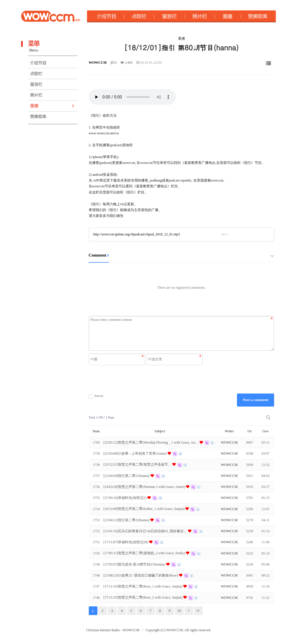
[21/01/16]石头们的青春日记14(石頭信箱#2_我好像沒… (146, 531)
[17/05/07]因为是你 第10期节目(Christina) (135, 564)
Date (266, 431)
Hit (250, 431)
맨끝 (198, 611)
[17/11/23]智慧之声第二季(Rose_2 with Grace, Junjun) (143, 597)
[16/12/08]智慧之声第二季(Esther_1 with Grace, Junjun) (144, 509)
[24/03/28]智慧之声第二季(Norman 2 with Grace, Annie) (145, 487)
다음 (189, 611)
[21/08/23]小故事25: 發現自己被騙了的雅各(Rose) (141, 575)
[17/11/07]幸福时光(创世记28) (126, 542)
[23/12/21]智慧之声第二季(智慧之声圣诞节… (138, 464)
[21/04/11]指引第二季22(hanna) (127, 520)
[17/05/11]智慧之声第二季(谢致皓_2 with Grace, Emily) (145, 553)
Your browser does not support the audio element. (132, 97)
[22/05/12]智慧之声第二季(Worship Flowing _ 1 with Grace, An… (152, 442)
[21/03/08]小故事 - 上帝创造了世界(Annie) (136, 453)
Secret (96, 396)
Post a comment (256, 400)
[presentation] (146, 379)
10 (179, 611)
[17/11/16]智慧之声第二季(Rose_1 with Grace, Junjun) (143, 586)
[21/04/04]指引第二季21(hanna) (127, 476)
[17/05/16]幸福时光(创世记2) (126, 498)
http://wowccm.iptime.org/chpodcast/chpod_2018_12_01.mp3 (137, 234)
